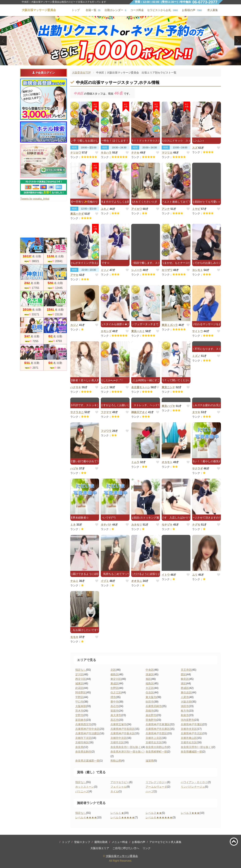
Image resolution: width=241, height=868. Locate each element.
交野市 (79, 715)
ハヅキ (74, 468)
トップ (66, 842)
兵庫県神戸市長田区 (123, 729)
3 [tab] (125, 62)
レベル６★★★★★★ (159, 817)
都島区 (114, 674)
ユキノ (105, 209)
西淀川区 (81, 679)
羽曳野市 (151, 720)
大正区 (150, 688)
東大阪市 (151, 697)
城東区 (79, 683)
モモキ (74, 637)
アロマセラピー (120, 782)
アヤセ (74, 275)
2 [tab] (120, 62)
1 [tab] (115, 62)
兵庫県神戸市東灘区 (158, 724)
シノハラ (137, 270)
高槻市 (150, 711)
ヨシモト (197, 270)
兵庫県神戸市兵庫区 (158, 729)
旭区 (148, 679)
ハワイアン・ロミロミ (194, 782)
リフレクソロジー (156, 782)
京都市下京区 (83, 738)
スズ (195, 148)
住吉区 (150, 693)
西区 (183, 674)
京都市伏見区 (189, 729)
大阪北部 (186, 702)
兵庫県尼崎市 (154, 706)
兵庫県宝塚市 (118, 724)
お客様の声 (139, 842)
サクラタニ (77, 412)
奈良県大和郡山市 (156, 747)
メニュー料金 (120, 842)
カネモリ (137, 525)
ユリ (195, 575)
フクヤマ (106, 412)
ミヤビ (196, 209)
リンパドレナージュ (193, 787)
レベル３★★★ (190, 813)
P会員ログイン (43, 73)
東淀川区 (116, 679)
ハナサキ (76, 387)
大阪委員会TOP (81, 73)
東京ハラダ (77, 214)
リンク (147, 848)
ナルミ (74, 581)
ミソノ (105, 270)
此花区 (79, 688)
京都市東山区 (189, 738)
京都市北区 (117, 742)
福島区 (150, 683)
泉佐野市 (151, 715)
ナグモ (196, 525)
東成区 (114, 683)
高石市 (114, 706)
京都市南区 (82, 742)
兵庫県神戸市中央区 (87, 729)
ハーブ (150, 791)
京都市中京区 (118, 738)
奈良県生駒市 (83, 752)
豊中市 (114, 702)
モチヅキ (167, 525)
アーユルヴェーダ (156, 787)
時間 (74, 148)
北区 (113, 670)
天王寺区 (186, 670)
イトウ (166, 575)
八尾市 (185, 697)
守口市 (79, 702)
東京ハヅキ (168, 406)
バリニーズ (82, 791)
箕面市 (114, 711)
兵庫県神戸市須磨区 (87, 733)
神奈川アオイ (139, 412)
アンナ (166, 209)
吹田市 (150, 702)
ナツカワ (76, 153)
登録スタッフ (82, 842)
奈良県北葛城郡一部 (87, 761)
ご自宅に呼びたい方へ (126, 848)
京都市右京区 (189, 742)
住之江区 (116, 693)
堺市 (113, 697)
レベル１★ (117, 813)
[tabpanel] (120, 41)
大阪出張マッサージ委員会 (122, 856)
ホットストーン (85, 787)
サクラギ (197, 468)
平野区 (79, 697)
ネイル (114, 791)
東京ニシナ (168, 387)
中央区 (150, 670)
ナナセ (135, 153)
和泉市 (185, 715)
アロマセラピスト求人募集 (165, 842)
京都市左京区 (154, 742)
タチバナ (106, 525)
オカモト (167, 462)
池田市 (185, 706)
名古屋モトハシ (141, 387)
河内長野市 (187, 720)
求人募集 (213, 10)
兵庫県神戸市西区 (156, 733)
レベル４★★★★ (86, 817)
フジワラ (106, 431)
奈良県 (79, 747)
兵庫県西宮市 (83, 724)
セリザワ (167, 270)
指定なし (81, 670)
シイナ (105, 387)
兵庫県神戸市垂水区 (123, 733)
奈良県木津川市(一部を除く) (127, 752)
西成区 (185, 688)
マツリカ (167, 153)
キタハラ (106, 153)
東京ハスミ (138, 331)
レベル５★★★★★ (123, 817)
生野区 (114, 688)
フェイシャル (118, 787)
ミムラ (135, 462)
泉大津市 (116, 715)
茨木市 (79, 711)
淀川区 (79, 674)
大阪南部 (81, 706)
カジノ (74, 325)
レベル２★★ (154, 813)
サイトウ (197, 331)
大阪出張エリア (100, 848)
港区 (183, 683)
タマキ (196, 412)
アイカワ (137, 209)
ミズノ (196, 356)
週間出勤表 (101, 842)
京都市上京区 (154, 738)
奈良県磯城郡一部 (191, 752)
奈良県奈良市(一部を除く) (126, 747)
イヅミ (105, 581)
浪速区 (150, 674)
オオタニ (137, 581)
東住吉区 (186, 693)
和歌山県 (116, 761)
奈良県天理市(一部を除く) (196, 747)
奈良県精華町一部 (156, 752)
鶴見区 (185, 679)
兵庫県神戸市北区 (191, 733)
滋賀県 (150, 761)
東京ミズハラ (170, 325)
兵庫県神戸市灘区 (191, 724)
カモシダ (106, 331)
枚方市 (185, 711)
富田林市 (81, 720)
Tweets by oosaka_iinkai (35, 199)
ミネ (73, 525)
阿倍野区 (81, 693)
